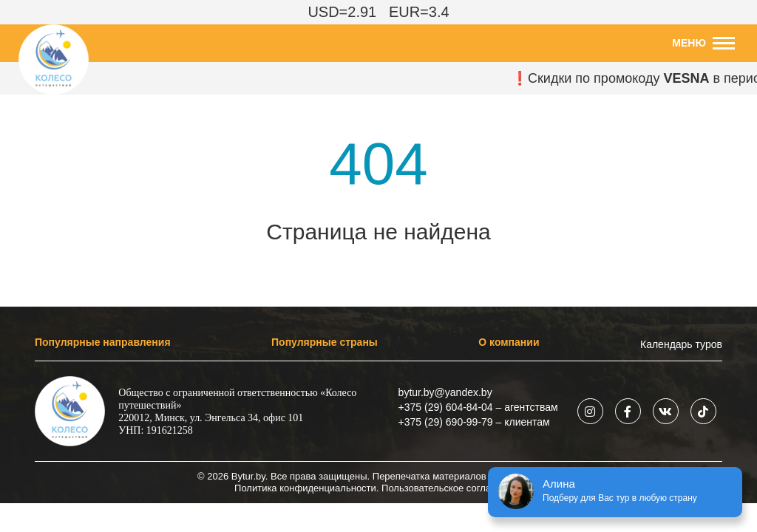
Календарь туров (681, 344)
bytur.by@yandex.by (445, 392)
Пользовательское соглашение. (452, 488)
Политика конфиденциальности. (306, 488)
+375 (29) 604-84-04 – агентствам (478, 407)
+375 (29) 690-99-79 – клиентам (474, 422)
